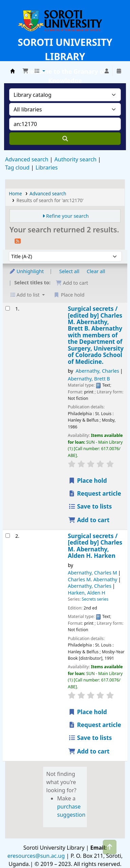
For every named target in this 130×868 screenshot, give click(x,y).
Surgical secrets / (96, 335)
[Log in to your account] (107, 71)
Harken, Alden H (87, 593)
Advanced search (27, 159)
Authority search (75, 159)
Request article (95, 493)
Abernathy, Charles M (92, 573)
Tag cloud (17, 167)
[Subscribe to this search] (18, 241)
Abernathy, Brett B (89, 379)
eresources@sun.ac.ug (36, 856)
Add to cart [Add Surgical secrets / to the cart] (89, 520)
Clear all (96, 271)
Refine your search (68, 216)
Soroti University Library (13, 71)
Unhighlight (26, 271)
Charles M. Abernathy (93, 579)
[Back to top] (110, 847)
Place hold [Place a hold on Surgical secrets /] (88, 481)
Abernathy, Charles (97, 371)
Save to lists (90, 506)
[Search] (65, 139)
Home (15, 193)
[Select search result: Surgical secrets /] (8, 308)
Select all (69, 271)
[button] (25, 71)
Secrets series (95, 599)
